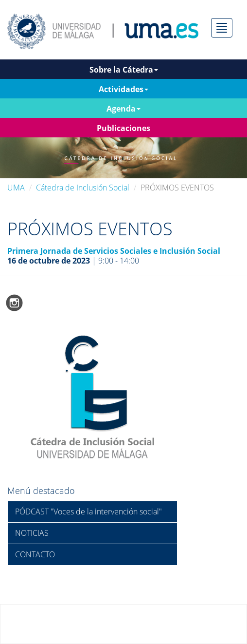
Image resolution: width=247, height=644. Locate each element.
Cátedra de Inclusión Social (83, 188)
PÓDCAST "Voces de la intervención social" (88, 511)
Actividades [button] (123, 89)
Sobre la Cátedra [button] (124, 70)
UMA (16, 188)
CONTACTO (35, 554)
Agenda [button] (123, 109)
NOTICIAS (32, 533)
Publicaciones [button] (123, 128)
